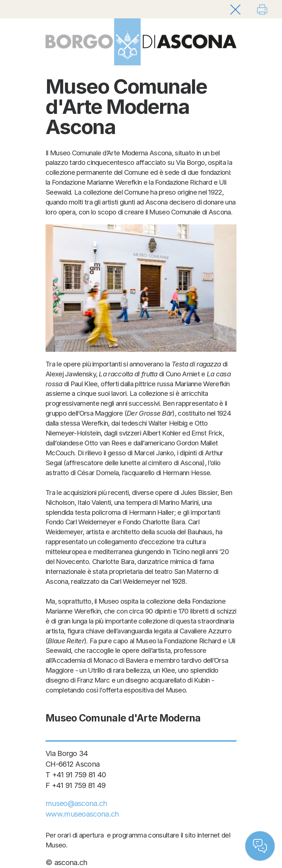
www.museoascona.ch (82, 814)
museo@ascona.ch (76, 803)
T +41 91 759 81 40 (76, 775)
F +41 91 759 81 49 (75, 785)
